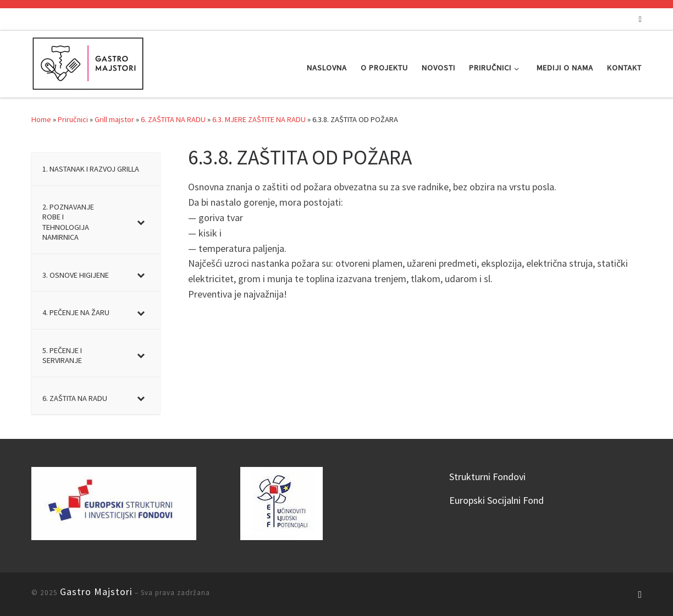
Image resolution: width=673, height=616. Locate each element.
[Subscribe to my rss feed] (640, 19)
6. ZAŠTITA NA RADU (173, 119)
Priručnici (73, 119)
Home (41, 119)
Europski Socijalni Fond (497, 500)
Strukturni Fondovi (487, 477)
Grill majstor (114, 119)
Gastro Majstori (96, 592)
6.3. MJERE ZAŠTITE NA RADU (259, 119)
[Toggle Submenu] (141, 222)
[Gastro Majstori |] (89, 62)
